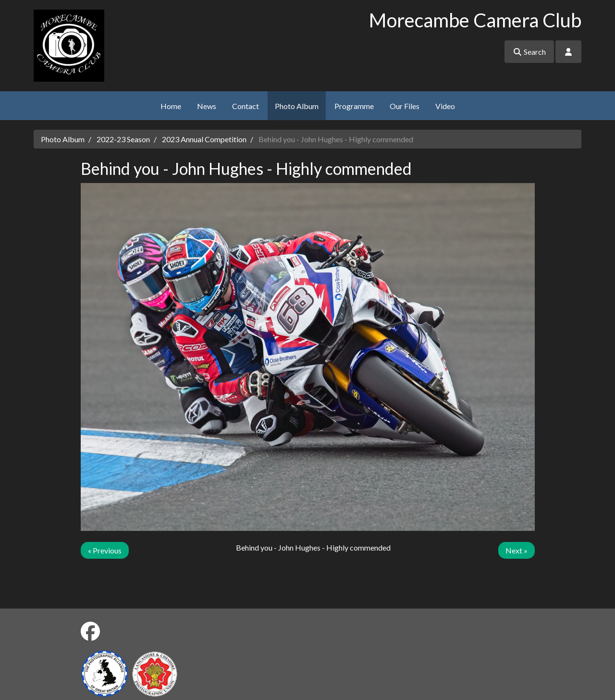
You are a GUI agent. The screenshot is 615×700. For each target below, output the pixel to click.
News (207, 106)
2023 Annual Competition (204, 139)
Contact (246, 106)
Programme (354, 106)
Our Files (405, 106)
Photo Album (297, 106)
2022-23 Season (123, 139)
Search (529, 52)
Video (445, 106)
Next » (517, 550)
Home (171, 106)
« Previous (105, 550)
